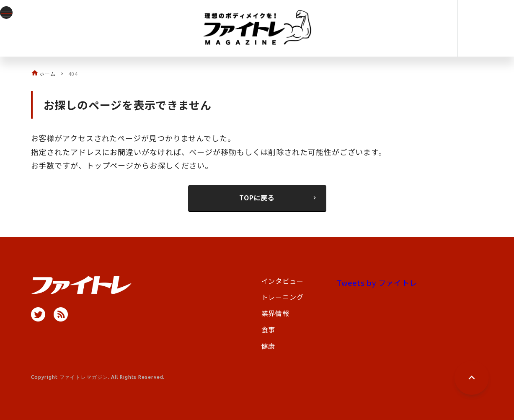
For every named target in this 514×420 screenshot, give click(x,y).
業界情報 (276, 313)
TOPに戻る (279, 197)
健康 (269, 346)
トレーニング (283, 297)
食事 (269, 329)
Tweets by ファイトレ (377, 283)
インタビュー (283, 281)
